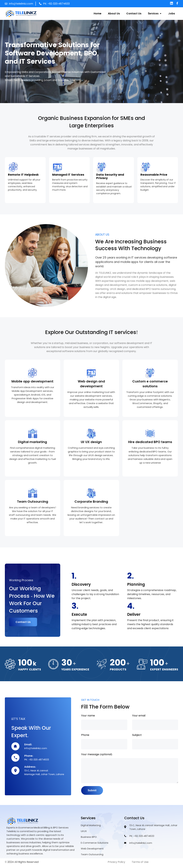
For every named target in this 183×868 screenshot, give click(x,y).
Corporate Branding (91, 502)
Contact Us (134, 13)
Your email (139, 715)
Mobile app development (32, 381)
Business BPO (89, 839)
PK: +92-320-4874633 (56, 4)
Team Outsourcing (33, 502)
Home (97, 13)
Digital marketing (32, 442)
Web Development (92, 851)
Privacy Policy (116, 864)
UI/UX (84, 834)
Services (155, 13)
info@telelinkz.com (21, 4)
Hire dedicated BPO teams (150, 442)
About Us (114, 13)
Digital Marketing (91, 828)
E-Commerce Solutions (95, 845)
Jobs (172, 13)
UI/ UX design (91, 442)
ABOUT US (102, 235)
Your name (88, 715)
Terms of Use (140, 864)
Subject (137, 734)
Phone (85, 734)
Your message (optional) (97, 754)
